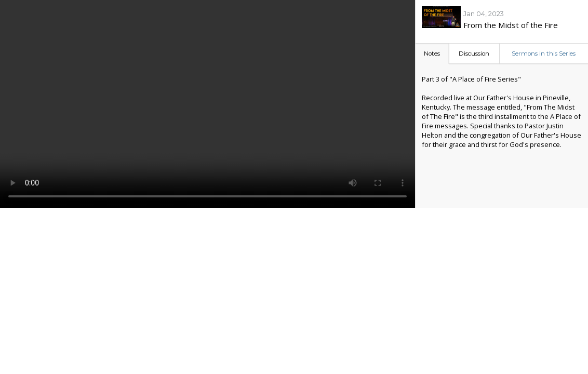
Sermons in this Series (544, 54)
